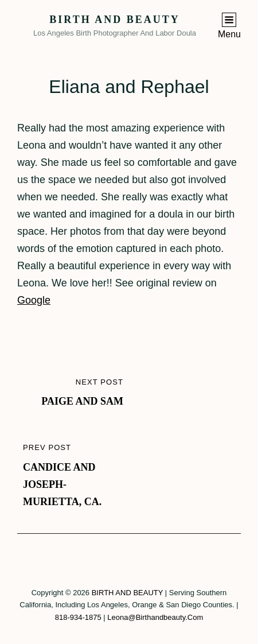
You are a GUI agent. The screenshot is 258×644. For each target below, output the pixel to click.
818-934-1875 (78, 617)
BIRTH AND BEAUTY (114, 20)
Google (34, 300)
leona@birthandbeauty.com (155, 617)
